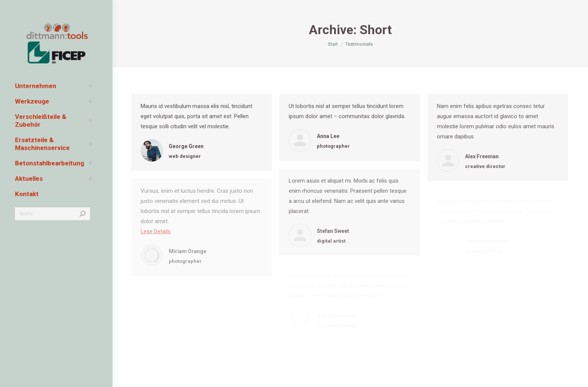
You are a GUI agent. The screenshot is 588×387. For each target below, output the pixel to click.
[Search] (52, 214)
